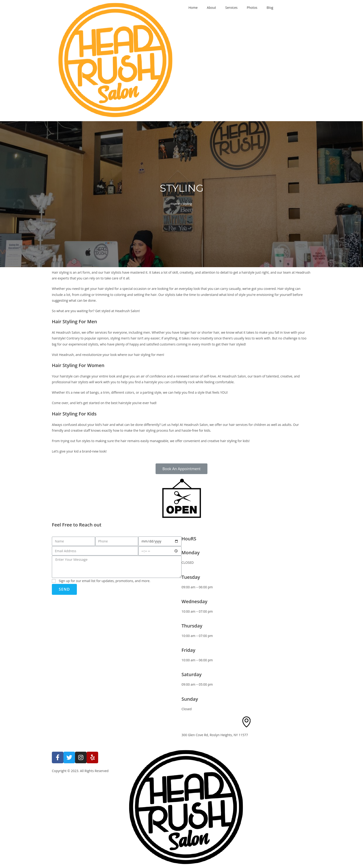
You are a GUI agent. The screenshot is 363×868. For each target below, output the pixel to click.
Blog (270, 8)
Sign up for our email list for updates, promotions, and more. (105, 581)
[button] (181, 469)
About (211, 8)
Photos (252, 8)
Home (193, 8)
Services (231, 8)
